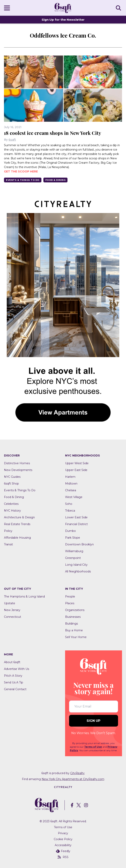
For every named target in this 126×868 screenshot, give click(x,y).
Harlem (70, 477)
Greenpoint (73, 558)
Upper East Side (76, 470)
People (70, 597)
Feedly (63, 851)
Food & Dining (56, 180)
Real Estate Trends (17, 524)
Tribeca (70, 511)
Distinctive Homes (17, 463)
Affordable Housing (17, 538)
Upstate (10, 603)
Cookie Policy (63, 839)
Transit (8, 544)
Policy (8, 531)
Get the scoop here (21, 171)
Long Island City (76, 565)
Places (70, 603)
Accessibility (63, 845)
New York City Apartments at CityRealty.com (73, 779)
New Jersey (12, 610)
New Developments (18, 470)
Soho (69, 504)
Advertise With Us (17, 669)
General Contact (15, 689)
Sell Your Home (76, 637)
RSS (63, 857)
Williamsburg (74, 551)
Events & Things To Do (23, 180)
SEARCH (119, 8)
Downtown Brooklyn (79, 544)
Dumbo (70, 531)
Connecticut (13, 617)
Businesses (73, 617)
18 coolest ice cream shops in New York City (53, 133)
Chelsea (71, 490)
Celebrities (11, 504)
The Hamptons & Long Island (24, 597)
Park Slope (73, 538)
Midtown (71, 484)
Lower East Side (76, 517)
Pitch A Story (13, 676)
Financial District (76, 524)
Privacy (63, 833)
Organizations (75, 610)
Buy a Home (74, 630)
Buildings (71, 624)
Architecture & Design (19, 517)
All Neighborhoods (78, 571)
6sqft (12, 140)
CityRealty (77, 773)
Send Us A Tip (14, 682)
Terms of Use (93, 747)
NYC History (12, 511)
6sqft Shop (11, 484)
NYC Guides (12, 477)
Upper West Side (77, 463)
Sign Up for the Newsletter (63, 20)
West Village (74, 497)
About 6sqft (12, 662)
